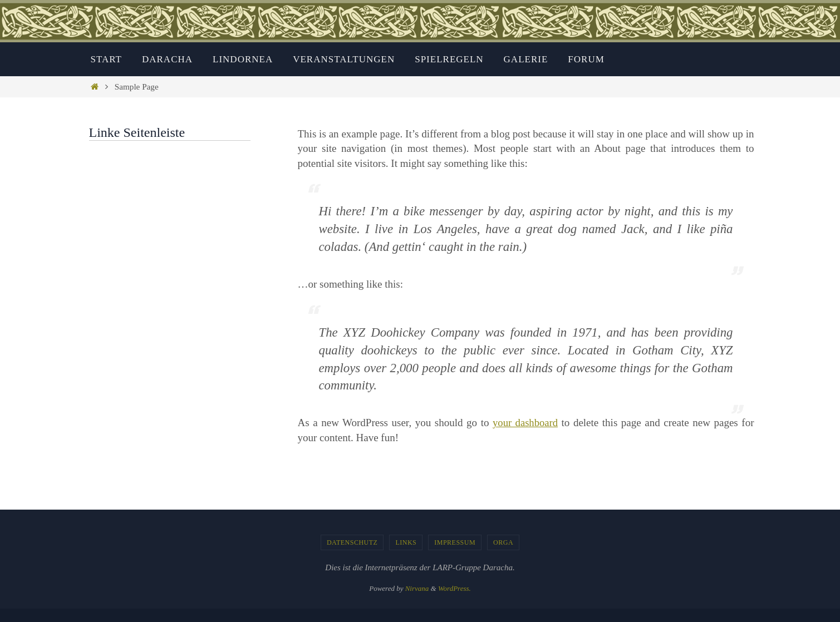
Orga (503, 542)
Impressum (455, 542)
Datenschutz (352, 542)
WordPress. (455, 588)
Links (406, 542)
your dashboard (525, 423)
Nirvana (417, 588)
